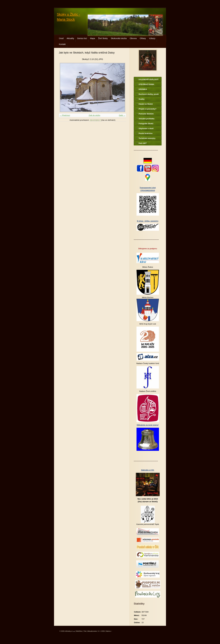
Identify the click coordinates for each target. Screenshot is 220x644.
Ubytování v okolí (146, 128)
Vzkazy (152, 38)
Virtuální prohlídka (146, 119)
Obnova (133, 38)
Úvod (61, 38)
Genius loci (82, 38)
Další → (122, 115)
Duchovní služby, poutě (149, 94)
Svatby (142, 99)
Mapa (93, 38)
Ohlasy (143, 38)
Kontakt (62, 44)
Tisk (85, 631)
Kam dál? (143, 143)
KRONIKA (143, 89)
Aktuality (70, 38)
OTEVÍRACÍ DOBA (146, 84)
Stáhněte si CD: (148, 470)
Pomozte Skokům (146, 114)
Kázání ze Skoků (146, 104)
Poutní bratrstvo (146, 133)
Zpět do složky (94, 115)
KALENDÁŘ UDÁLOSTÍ (149, 79)
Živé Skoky (103, 38)
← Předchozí (65, 115)
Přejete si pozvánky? (148, 109)
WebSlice (79, 631)
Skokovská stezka (119, 38)
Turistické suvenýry (147, 138)
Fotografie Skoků (146, 124)
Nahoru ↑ (109, 631)
